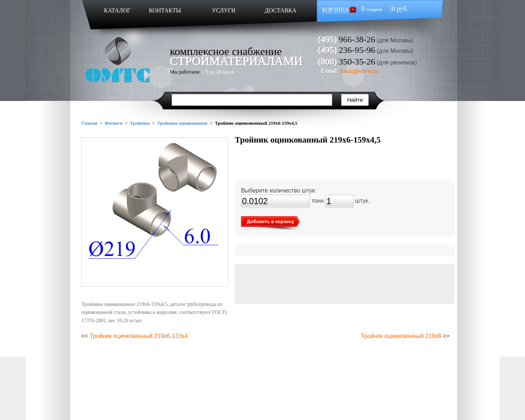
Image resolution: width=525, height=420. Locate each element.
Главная (89, 123)
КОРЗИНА (335, 10)
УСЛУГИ (224, 10)
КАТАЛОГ (117, 10)
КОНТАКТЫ (165, 10)
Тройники (140, 123)
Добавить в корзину (271, 221)
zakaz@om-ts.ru (359, 71)
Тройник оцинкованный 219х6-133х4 (139, 336)
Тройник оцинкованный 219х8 (401, 336)
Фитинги (114, 123)
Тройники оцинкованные (182, 123)
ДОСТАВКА (281, 10)
